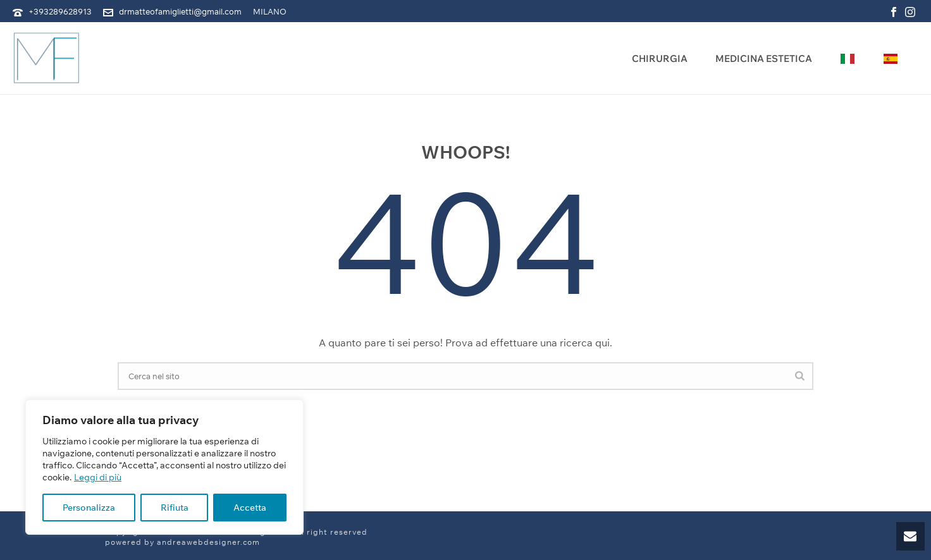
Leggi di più (98, 477)
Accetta (250, 508)
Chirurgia (660, 58)
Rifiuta (175, 508)
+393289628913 (60, 11)
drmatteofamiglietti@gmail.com (180, 11)
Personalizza (89, 508)
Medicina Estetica (764, 58)
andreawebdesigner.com (208, 542)
